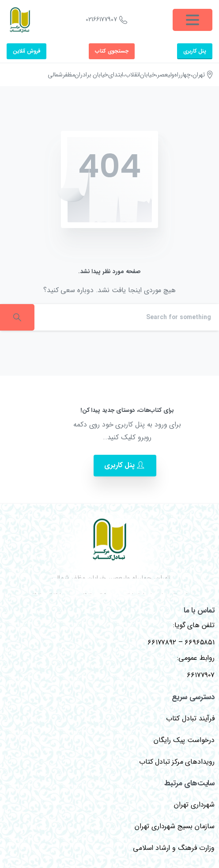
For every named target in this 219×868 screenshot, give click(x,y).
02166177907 (106, 20)
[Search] (127, 317)
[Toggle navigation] (193, 20)
